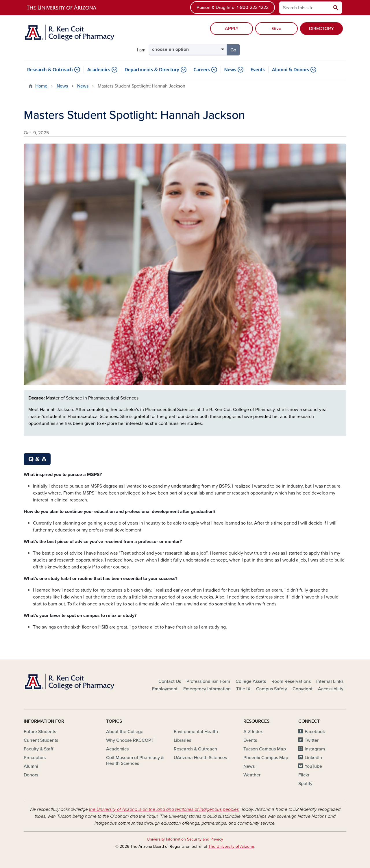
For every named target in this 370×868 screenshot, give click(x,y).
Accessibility (331, 689)
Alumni (31, 766)
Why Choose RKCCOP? (130, 740)
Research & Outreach (50, 70)
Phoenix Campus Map (266, 758)
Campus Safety (272, 689)
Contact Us (170, 681)
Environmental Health (196, 732)
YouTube (313, 766)
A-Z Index (253, 732)
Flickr (304, 775)
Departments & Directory (152, 70)
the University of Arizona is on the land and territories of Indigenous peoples (164, 809)
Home (41, 86)
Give (277, 29)
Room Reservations (291, 681)
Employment (165, 689)
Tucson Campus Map (265, 749)
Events (258, 70)
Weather (252, 775)
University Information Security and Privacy (185, 839)
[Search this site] (305, 8)
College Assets (251, 681)
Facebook (315, 732)
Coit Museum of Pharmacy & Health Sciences (135, 761)
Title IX (243, 689)
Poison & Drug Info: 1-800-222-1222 (233, 8)
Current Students (41, 740)
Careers (202, 70)
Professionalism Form (208, 681)
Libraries (182, 740)
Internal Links (330, 681)
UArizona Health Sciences (200, 758)
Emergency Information (207, 689)
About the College (125, 732)
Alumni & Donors (291, 70)
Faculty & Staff (38, 749)
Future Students (40, 732)
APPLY (232, 29)
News (230, 70)
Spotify (305, 784)
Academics (99, 70)
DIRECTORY (321, 29)
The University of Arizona (231, 846)
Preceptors (35, 758)
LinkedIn (313, 758)
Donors (31, 775)
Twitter (312, 740)
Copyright (303, 689)
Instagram (315, 749)
